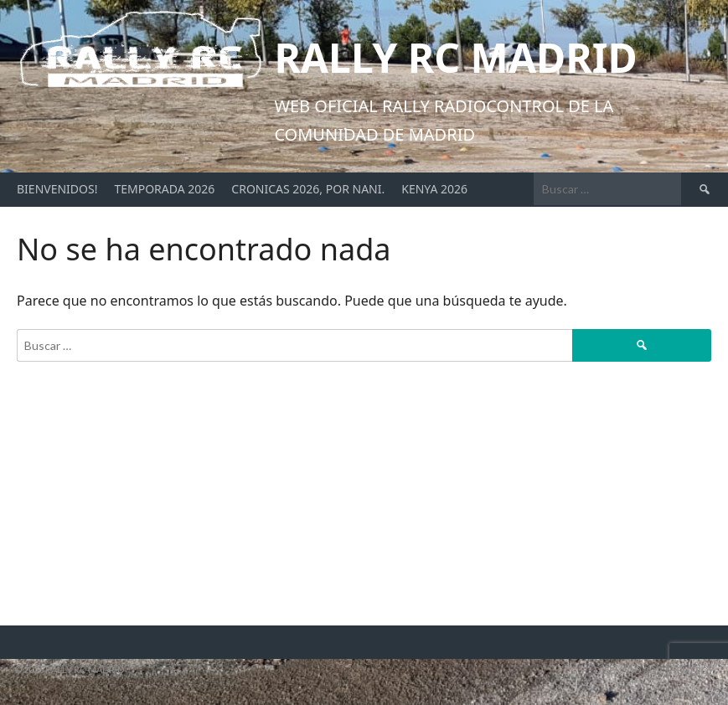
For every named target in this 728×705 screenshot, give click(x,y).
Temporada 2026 (164, 189)
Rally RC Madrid (455, 57)
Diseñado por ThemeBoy (654, 670)
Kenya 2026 (434, 189)
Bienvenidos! (57, 189)
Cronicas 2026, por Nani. (308, 189)
